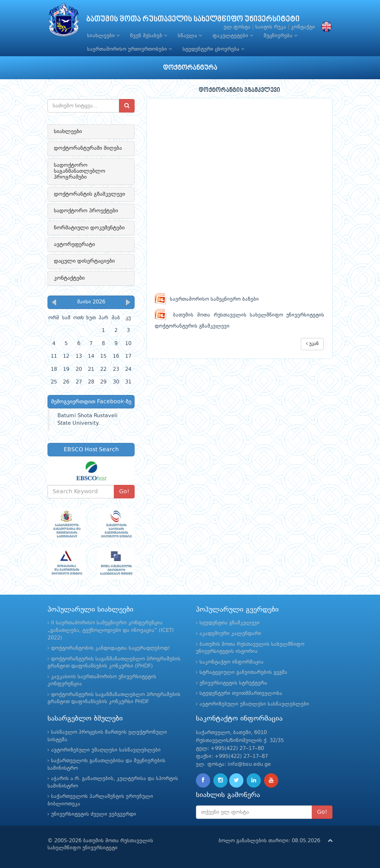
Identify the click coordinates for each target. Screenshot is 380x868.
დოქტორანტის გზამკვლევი (89, 194)
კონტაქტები (69, 278)
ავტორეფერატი (74, 244)
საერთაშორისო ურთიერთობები (129, 49)
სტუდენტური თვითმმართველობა (241, 693)
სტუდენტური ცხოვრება (213, 49)
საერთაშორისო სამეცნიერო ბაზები (207, 299)
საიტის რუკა (271, 27)
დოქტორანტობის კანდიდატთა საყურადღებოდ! (110, 648)
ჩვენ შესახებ (149, 36)
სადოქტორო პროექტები (86, 211)
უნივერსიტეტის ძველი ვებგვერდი (94, 814)
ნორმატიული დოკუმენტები (89, 228)
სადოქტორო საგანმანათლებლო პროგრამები (80, 171)
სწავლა (190, 36)
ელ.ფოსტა (237, 27)
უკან (312, 344)
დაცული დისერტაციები (84, 261)
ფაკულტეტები (233, 36)
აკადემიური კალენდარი (230, 634)
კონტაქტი (303, 27)
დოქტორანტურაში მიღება (88, 148)
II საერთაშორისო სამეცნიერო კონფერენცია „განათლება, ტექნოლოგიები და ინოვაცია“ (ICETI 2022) (111, 630)
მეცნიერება (280, 36)
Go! (124, 492)
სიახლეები (103, 36)
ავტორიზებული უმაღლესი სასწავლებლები (254, 704)
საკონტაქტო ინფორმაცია (232, 662)
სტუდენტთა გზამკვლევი (230, 623)
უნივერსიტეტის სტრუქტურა (233, 683)
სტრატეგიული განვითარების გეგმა (243, 672)
